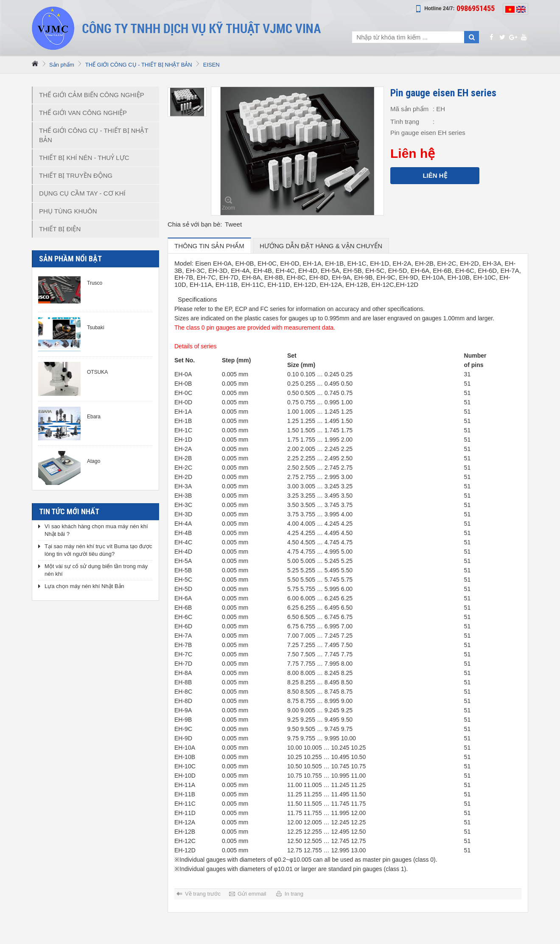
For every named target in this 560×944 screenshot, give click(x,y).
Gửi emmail (252, 894)
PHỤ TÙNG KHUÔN (68, 211)
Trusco (95, 283)
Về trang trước (203, 894)
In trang (294, 894)
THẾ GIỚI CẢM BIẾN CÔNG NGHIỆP (92, 95)
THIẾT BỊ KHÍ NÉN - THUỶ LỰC (84, 158)
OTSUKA (97, 372)
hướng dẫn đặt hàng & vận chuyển (321, 246)
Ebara (94, 417)
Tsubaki (96, 328)
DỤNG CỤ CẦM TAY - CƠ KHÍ (82, 193)
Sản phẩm (62, 65)
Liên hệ (435, 175)
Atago (94, 461)
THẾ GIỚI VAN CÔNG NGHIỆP (83, 113)
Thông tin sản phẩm (209, 246)
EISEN (211, 65)
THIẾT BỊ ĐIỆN (60, 229)
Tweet (233, 224)
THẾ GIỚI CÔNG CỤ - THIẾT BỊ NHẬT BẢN (139, 65)
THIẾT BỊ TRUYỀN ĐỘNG (76, 175)
